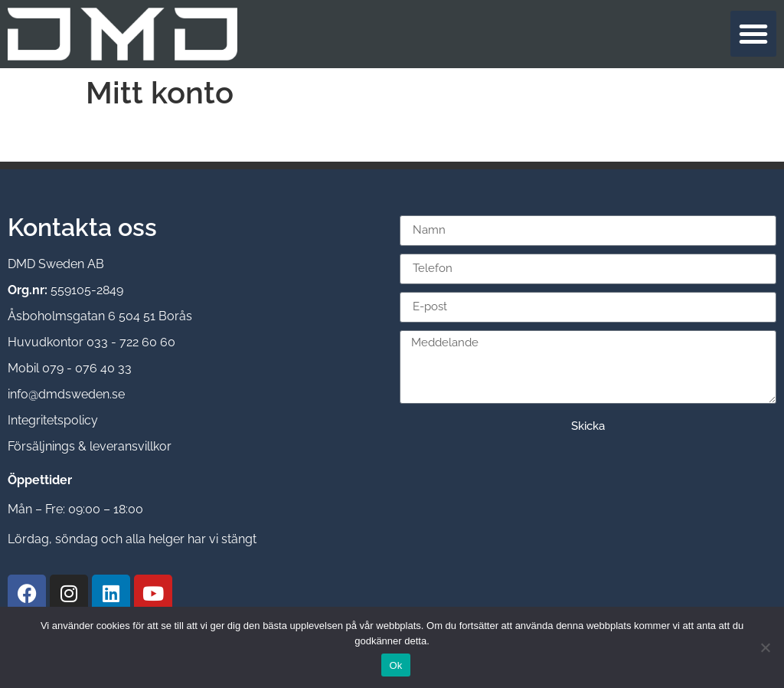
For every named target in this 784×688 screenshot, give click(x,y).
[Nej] (765, 647)
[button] (753, 34)
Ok (395, 665)
